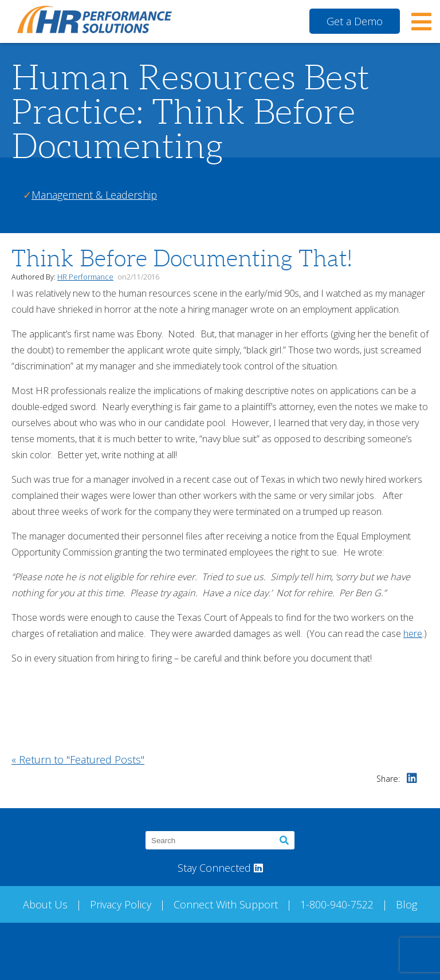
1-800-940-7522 (337, 904)
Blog (406, 904)
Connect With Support (226, 904)
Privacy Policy (121, 904)
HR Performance (85, 277)
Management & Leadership (94, 195)
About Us (45, 904)
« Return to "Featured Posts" (78, 759)
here (413, 633)
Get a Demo (355, 21)
